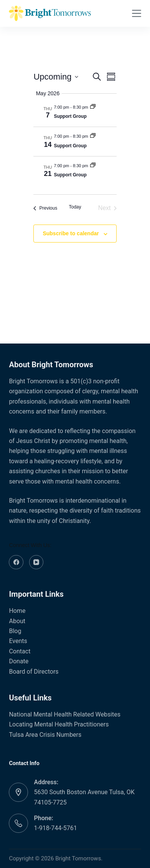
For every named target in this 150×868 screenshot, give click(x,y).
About (17, 621)
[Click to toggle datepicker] (56, 77)
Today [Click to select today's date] (75, 207)
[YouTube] (36, 562)
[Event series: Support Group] (93, 107)
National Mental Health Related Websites (65, 714)
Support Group (70, 116)
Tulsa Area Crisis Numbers (45, 735)
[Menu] (137, 13)
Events (18, 641)
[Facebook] (16, 562)
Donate (19, 661)
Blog (15, 631)
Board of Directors (34, 672)
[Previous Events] (45, 208)
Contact (20, 651)
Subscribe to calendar (71, 233)
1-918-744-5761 (55, 828)
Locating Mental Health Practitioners (59, 724)
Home (17, 611)
